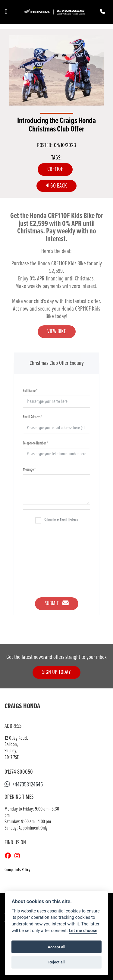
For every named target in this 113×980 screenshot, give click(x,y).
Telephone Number (35, 443)
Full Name (30, 391)
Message (29, 469)
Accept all (56, 947)
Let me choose (83, 931)
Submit (57, 604)
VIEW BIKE (57, 332)
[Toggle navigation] (6, 12)
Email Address (33, 417)
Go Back (56, 186)
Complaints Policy (17, 870)
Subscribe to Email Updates (56, 520)
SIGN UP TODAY (56, 672)
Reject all (56, 962)
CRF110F (55, 169)
